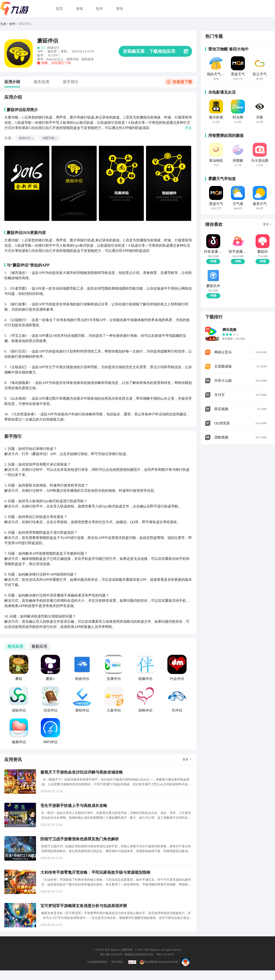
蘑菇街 (263, 252)
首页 (59, 9)
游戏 (79, 9)
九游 (3, 24)
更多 (186, 759)
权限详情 (72, 59)
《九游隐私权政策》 (97, 962)
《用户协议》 (117, 962)
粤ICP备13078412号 (111, 954)
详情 (213, 261)
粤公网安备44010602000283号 (159, 962)
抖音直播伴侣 (213, 252)
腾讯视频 (229, 330)
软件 (100, 9)
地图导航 (50, 138)
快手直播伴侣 (238, 252)
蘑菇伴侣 (25, 24)
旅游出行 (26, 138)
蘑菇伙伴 (213, 286)
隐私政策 (88, 59)
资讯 (120, 9)
